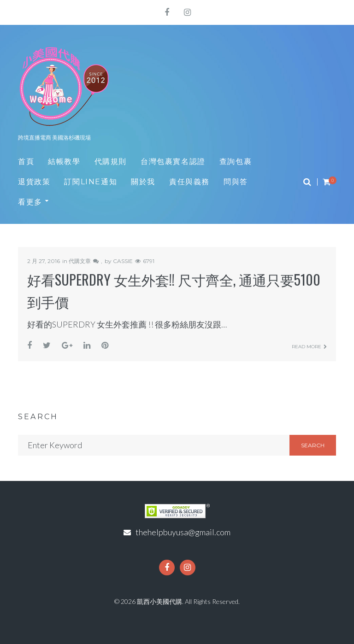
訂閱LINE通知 (91, 182)
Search (313, 445)
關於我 (143, 182)
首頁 (26, 161)
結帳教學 (64, 161)
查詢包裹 (236, 161)
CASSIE (123, 261)
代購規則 (111, 161)
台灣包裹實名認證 (173, 161)
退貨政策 (34, 182)
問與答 (236, 182)
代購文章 (80, 261)
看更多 (30, 202)
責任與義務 (189, 182)
